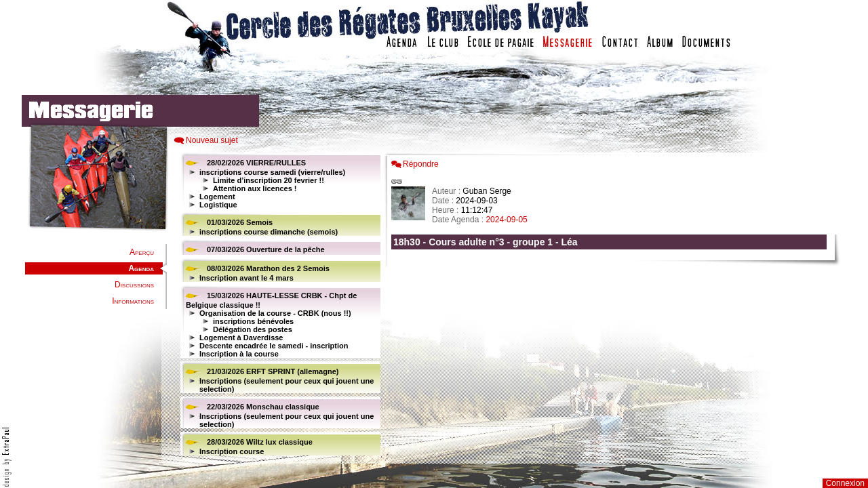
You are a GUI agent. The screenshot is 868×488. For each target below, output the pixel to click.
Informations (133, 301)
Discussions (134, 285)
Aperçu (142, 252)
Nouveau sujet (212, 140)
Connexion (845, 483)
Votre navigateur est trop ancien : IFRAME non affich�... (612, 305)
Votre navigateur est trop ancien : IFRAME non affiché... (279, 305)
